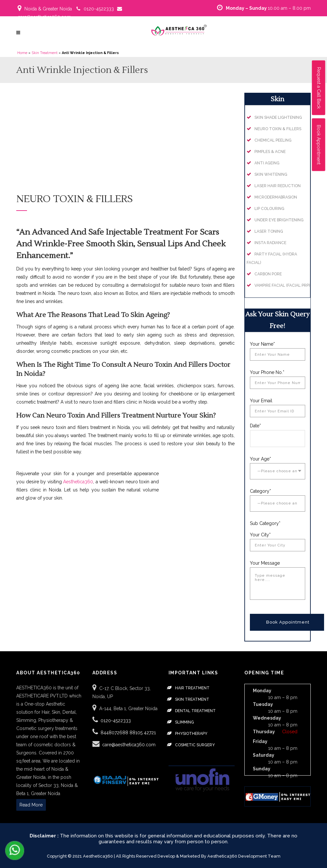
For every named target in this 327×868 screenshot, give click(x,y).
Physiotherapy (191, 734)
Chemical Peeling (273, 140)
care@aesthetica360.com (44, 17)
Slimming (184, 722)
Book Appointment (319, 145)
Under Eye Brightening (279, 220)
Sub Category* (265, 523)
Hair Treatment (192, 688)
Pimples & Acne (270, 152)
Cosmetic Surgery (195, 745)
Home (22, 53)
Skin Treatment (45, 53)
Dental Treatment (195, 711)
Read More (31, 805)
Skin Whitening (271, 174)
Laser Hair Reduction (278, 186)
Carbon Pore (268, 274)
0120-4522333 (99, 9)
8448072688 (115, 733)
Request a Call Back (319, 88)
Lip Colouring (269, 209)
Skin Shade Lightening (278, 117)
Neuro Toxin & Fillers (278, 129)
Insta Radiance (270, 243)
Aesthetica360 (78, 482)
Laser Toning (269, 231)
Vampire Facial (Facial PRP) (282, 285)
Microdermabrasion (276, 197)
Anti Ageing (267, 163)
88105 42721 (143, 733)
